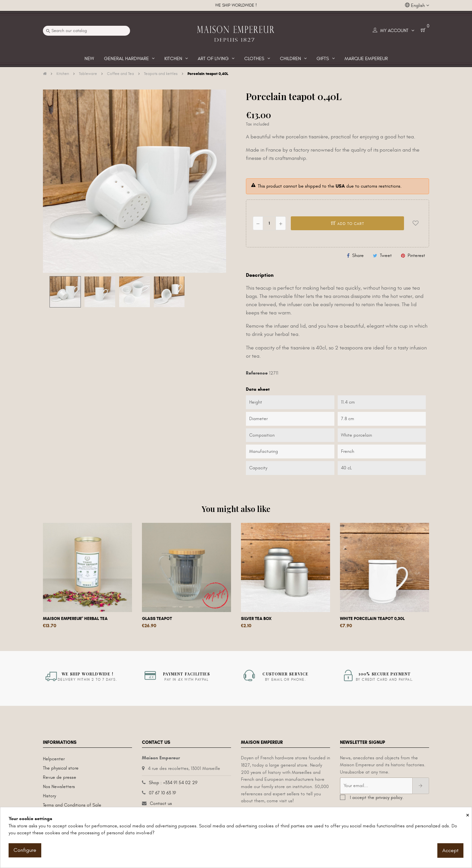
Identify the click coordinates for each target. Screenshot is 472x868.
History (50, 796)
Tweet (386, 255)
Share (358, 255)
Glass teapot (157, 619)
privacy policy (389, 797)
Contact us (161, 803)
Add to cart (348, 224)
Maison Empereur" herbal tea (75, 619)
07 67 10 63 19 (162, 793)
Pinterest (416, 255)
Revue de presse (60, 777)
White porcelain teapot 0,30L (372, 619)
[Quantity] (269, 223)
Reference (257, 373)
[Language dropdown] (417, 6)
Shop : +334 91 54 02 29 (173, 783)
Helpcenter (54, 759)
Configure (25, 850)
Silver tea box (256, 619)
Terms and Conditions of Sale (72, 805)
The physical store (61, 768)
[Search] (86, 31)
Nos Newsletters (59, 787)
